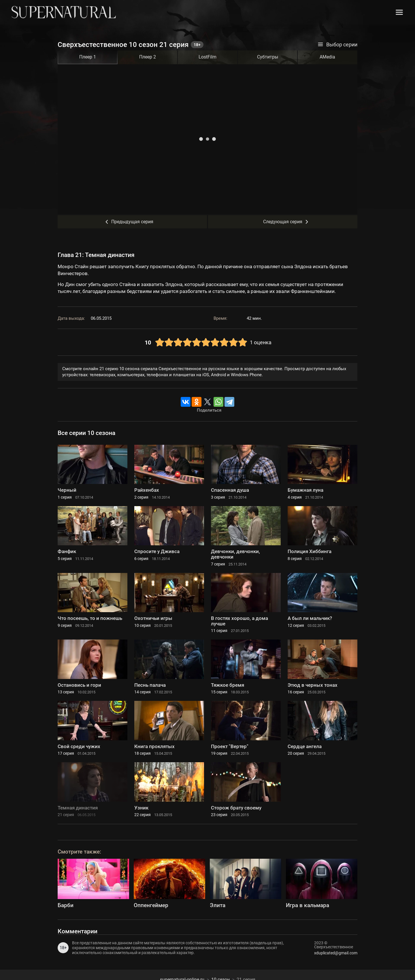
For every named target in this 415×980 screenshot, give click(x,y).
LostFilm (207, 57)
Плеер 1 (88, 57)
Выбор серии (337, 45)
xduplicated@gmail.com (336, 953)
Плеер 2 (148, 57)
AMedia (327, 57)
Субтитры (268, 57)
